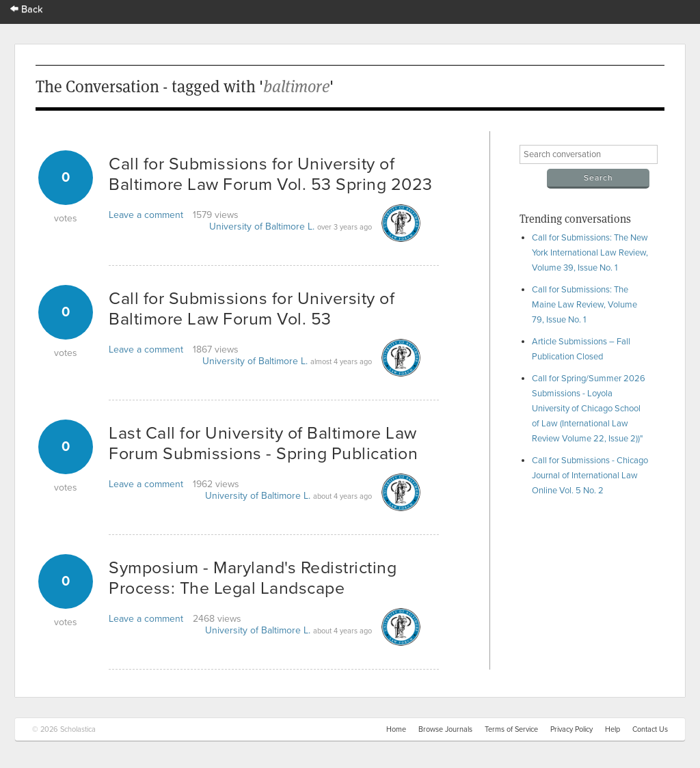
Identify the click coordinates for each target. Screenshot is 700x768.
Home (396, 729)
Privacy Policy (571, 729)
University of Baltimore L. (262, 227)
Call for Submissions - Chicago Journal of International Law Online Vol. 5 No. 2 (590, 476)
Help (612, 729)
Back (27, 9)
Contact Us (650, 729)
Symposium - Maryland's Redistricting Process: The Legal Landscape (253, 578)
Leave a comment (146, 215)
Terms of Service (511, 729)
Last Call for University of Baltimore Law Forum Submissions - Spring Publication (263, 443)
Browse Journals (445, 729)
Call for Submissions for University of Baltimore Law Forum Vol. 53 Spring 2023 (271, 174)
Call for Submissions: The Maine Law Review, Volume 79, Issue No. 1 (584, 305)
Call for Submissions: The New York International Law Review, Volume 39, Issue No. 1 (590, 253)
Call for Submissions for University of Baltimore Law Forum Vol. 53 (252, 309)
